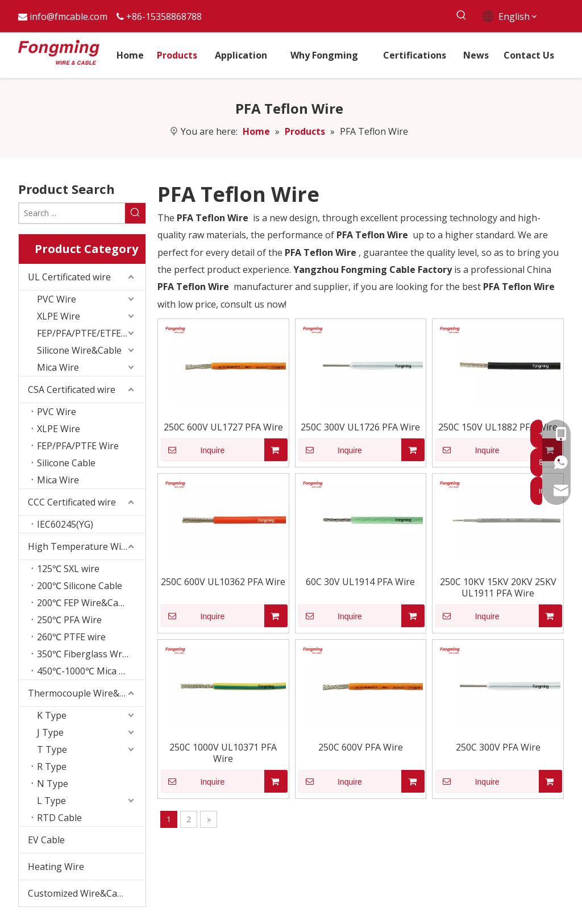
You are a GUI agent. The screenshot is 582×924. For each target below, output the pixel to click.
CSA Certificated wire (72, 390)
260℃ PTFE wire (71, 637)
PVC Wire (57, 299)
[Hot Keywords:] (462, 16)
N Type (53, 784)
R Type (52, 766)
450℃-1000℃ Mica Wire (88, 671)
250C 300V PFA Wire (498, 747)
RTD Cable (59, 818)
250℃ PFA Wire (69, 620)
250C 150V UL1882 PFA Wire (498, 427)
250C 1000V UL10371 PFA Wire (223, 753)
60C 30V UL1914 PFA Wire (360, 582)
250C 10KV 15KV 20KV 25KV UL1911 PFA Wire (498, 587)
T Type (52, 749)
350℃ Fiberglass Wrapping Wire (91, 654)
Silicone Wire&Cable (79, 350)
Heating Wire (56, 867)
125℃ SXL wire (68, 569)
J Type (50, 732)
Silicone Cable (66, 463)
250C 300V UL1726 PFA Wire (360, 427)
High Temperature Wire (79, 546)
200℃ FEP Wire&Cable (84, 603)
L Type (51, 801)
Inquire (193, 450)
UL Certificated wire (69, 277)
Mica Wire (58, 367)
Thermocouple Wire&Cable (86, 693)
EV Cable (46, 840)
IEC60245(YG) (65, 524)
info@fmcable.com (68, 16)
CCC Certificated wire (72, 502)
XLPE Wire (59, 316)
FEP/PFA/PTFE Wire (78, 446)
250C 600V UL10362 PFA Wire (223, 582)
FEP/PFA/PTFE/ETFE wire (89, 333)
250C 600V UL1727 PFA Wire (223, 427)
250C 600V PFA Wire (361, 747)
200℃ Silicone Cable (80, 586)
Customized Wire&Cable (79, 893)
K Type (52, 715)
